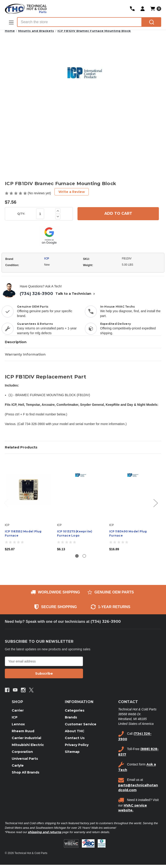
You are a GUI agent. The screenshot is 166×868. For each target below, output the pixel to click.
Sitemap (72, 752)
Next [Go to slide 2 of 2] (155, 503)
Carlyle (18, 765)
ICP (47, 258)
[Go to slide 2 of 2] (84, 556)
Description (16, 342)
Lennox (18, 724)
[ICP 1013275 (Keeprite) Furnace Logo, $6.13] (81, 490)
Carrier (18, 710)
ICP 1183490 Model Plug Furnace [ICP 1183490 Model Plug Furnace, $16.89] (128, 533)
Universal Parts (25, 759)
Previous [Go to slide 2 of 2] (6, 503)
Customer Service (81, 724)
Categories (75, 710)
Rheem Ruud (23, 731)
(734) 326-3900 (36, 294)
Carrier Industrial (26, 738)
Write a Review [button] (72, 192)
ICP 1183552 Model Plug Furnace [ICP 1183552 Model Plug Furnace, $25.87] (23, 533)
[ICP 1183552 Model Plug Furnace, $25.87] (29, 490)
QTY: (21, 214)
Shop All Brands (26, 772)
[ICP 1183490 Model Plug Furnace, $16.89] (133, 490)
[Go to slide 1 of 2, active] (77, 556)
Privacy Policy (77, 745)
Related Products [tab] (21, 447)
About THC (75, 731)
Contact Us (75, 738)
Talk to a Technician (76, 294)
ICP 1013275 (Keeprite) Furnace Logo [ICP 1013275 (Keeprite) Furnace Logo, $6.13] (75, 533)
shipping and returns (44, 832)
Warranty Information (25, 354)
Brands (71, 717)
